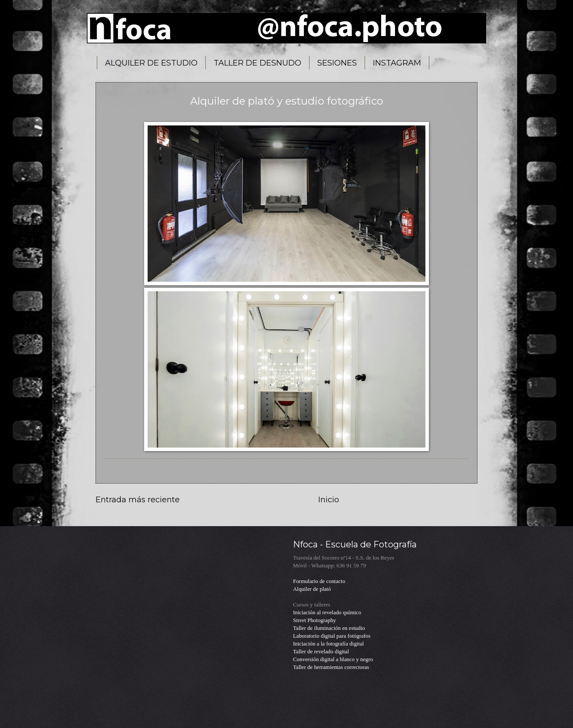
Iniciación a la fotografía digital (328, 644)
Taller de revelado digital (321, 652)
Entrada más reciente (138, 500)
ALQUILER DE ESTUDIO (151, 63)
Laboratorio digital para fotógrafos (332, 636)
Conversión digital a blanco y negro (333, 659)
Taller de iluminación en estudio (329, 628)
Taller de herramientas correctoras (331, 667)
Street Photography (314, 620)
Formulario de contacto (319, 581)
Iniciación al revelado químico (327, 613)
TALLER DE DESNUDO (257, 63)
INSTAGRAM (397, 63)
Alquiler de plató (312, 589)
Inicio (329, 500)
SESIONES (337, 63)
